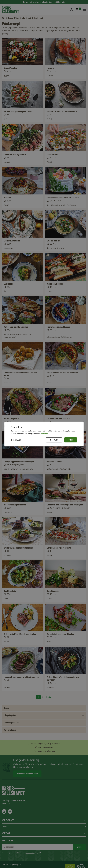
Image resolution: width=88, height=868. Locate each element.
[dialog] (44, 434)
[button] (16, 440)
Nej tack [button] (54, 440)
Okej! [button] (71, 440)
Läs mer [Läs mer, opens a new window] (44, 434)
